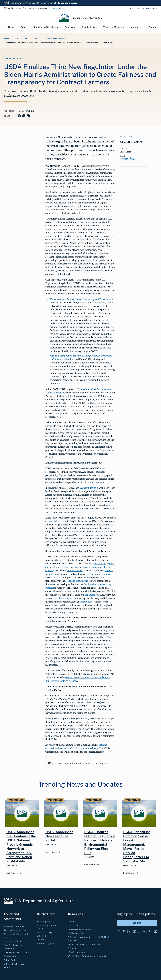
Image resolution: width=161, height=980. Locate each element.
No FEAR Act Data (76, 933)
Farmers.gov (44, 921)
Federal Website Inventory (80, 929)
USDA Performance (77, 952)
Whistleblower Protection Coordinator (87, 956)
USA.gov (42, 940)
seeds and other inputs (77, 581)
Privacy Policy (10, 960)
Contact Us (73, 925)
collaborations (92, 595)
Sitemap (72, 948)
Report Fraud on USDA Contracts (84, 944)
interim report (87, 602)
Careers (71, 921)
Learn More (12, 873)
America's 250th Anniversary (41, 3)
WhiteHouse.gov (46, 943)
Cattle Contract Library (99, 574)
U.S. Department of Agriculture (87, 18)
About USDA (22, 38)
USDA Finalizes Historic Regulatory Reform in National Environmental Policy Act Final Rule (100, 842)
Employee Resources (150, 8)
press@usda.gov (128, 158)
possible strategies (63, 598)
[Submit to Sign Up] (137, 923)
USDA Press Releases (56, 38)
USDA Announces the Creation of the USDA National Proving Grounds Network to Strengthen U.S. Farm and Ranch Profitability (21, 847)
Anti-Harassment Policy (15, 930)
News (131, 8)
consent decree (90, 488)
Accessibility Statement (15, 926)
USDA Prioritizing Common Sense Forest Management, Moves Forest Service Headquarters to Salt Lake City (137, 847)
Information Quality (13, 941)
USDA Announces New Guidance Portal (59, 836)
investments (100, 564)
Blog (138, 8)
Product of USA (75, 571)
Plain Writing (10, 956)
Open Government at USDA (16, 952)
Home (6, 38)
